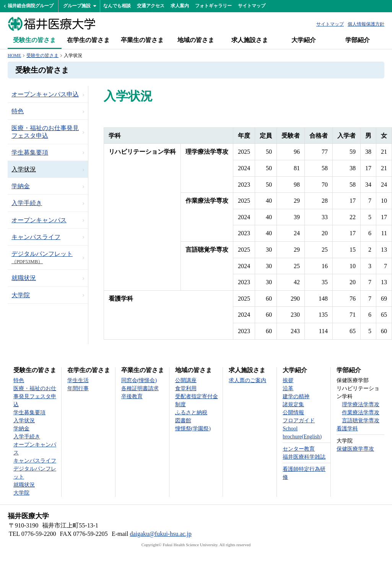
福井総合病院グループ (31, 6)
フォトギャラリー (213, 6)
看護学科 (347, 429)
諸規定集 (293, 404)
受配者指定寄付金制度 (197, 400)
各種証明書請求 (140, 388)
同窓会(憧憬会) (139, 380)
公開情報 (293, 413)
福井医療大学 (52, 24)
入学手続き (27, 203)
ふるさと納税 (191, 413)
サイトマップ (252, 6)
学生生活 (78, 380)
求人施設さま (250, 40)
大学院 (21, 295)
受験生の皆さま (34, 40)
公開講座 (186, 380)
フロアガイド (299, 421)
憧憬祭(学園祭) (193, 429)
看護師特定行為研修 (304, 473)
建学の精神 (296, 396)
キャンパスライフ (36, 237)
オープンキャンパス (39, 220)
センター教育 (299, 449)
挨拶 (288, 380)
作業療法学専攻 (361, 413)
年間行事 (78, 388)
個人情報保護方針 (366, 24)
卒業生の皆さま (142, 40)
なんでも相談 (117, 6)
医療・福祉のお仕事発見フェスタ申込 (45, 132)
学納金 (21, 186)
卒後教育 (132, 396)
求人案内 (180, 6)
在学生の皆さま (88, 40)
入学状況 (24, 169)
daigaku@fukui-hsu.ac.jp (160, 534)
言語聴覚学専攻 (361, 421)
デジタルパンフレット (42, 257)
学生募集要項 (30, 152)
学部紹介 (358, 40)
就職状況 (24, 278)
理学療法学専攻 (361, 404)
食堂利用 (186, 388)
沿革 (288, 388)
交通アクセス (151, 6)
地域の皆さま (196, 40)
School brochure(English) (302, 433)
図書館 (183, 421)
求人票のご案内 (247, 380)
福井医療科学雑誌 (304, 457)
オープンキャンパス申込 (45, 94)
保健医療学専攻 (355, 449)
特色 (18, 111)
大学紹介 (304, 40)
